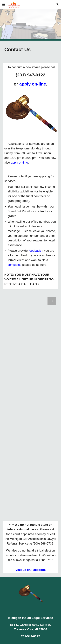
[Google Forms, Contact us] (31, 405)
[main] (31, 50)
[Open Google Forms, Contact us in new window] (52, 301)
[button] (4, 4)
